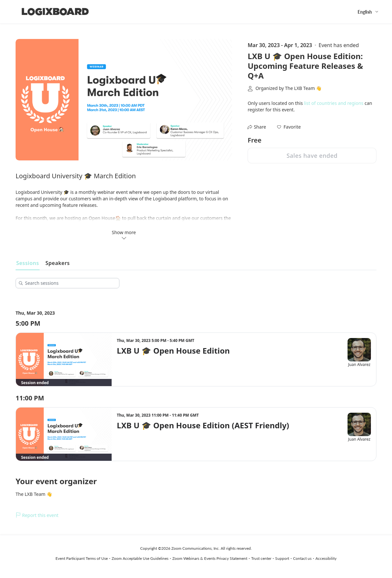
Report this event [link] (37, 515)
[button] (289, 127)
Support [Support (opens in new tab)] (282, 558)
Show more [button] (124, 235)
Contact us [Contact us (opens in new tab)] (302, 558)
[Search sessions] (70, 283)
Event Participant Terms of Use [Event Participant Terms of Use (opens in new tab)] (82, 558)
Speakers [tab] (58, 263)
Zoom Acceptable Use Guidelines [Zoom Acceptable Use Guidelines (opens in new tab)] (140, 558)
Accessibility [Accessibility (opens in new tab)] (326, 558)
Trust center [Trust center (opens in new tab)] (261, 558)
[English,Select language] (368, 12)
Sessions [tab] (28, 263)
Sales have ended (312, 156)
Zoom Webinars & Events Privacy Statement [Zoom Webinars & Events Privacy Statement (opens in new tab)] (210, 558)
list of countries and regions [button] (334, 103)
